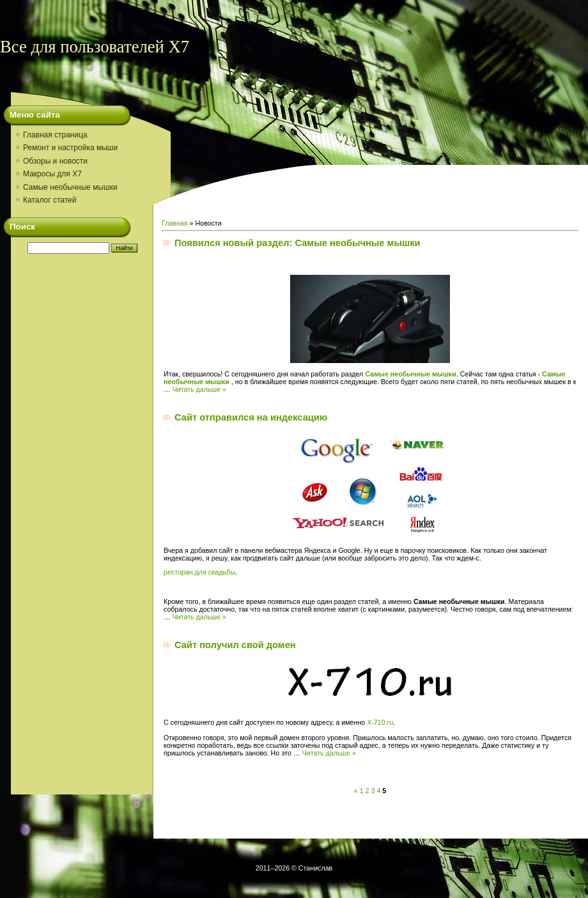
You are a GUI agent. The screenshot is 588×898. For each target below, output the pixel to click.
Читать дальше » (199, 389)
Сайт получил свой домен (235, 645)
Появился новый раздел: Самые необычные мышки (298, 243)
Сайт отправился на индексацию (251, 417)
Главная (175, 223)
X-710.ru (380, 722)
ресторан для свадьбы (199, 572)
